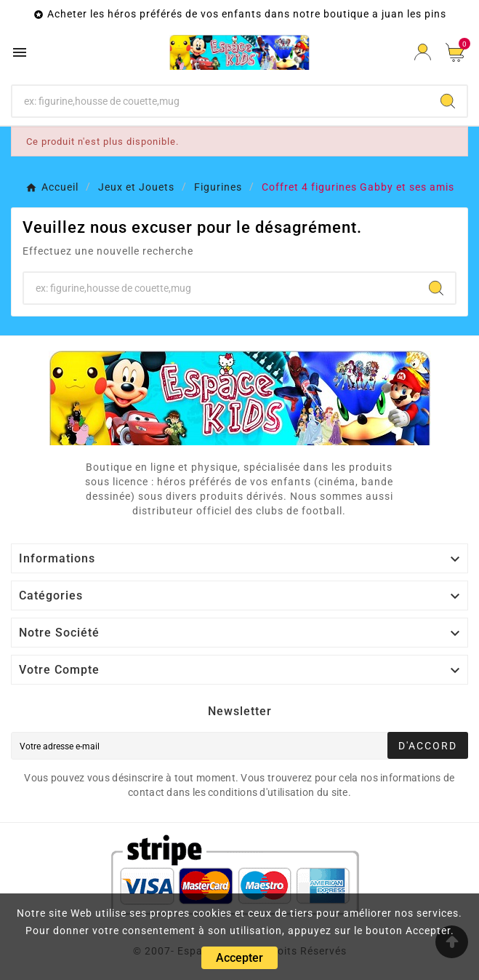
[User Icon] (423, 52)
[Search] (448, 101)
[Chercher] (221, 101)
